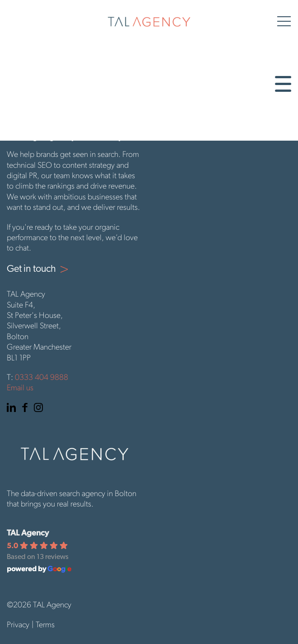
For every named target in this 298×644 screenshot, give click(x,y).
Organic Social (34, 111)
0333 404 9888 (42, 378)
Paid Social (27, 120)
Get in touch (30, 129)
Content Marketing (42, 84)
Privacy (18, 625)
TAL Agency (28, 533)
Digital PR (24, 93)
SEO (15, 75)
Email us (20, 388)
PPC (14, 102)
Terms (45, 625)
